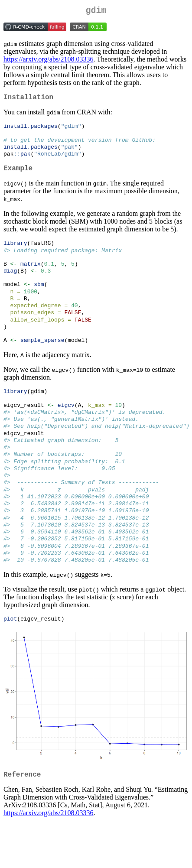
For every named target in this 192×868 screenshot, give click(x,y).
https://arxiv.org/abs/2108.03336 (49, 61)
